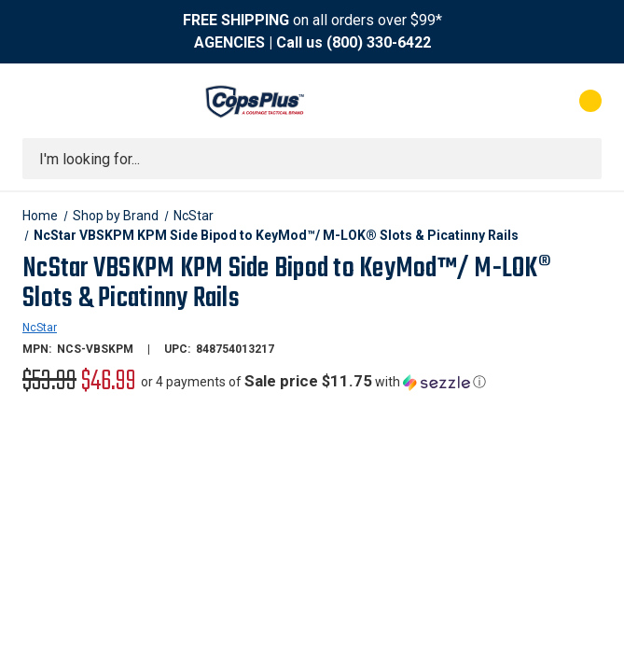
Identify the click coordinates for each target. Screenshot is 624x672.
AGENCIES (229, 42)
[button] (313, 382)
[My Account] (508, 101)
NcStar (40, 328)
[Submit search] (581, 159)
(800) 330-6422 (379, 42)
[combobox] (312, 159)
